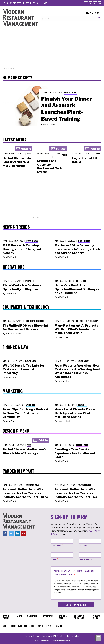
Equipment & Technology (36, 321)
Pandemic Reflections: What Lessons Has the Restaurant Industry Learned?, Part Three (25, 493)
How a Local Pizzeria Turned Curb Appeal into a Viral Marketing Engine (75, 413)
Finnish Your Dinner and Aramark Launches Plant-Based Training (67, 109)
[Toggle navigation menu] (98, 638)
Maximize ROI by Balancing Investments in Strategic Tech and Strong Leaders (77, 249)
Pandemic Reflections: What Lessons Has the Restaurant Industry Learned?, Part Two (76, 493)
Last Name (84, 545)
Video (29, 154)
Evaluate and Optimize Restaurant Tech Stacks (50, 166)
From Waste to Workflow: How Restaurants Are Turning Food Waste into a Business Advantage (77, 371)
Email (54, 559)
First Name (56, 545)
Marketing (30, 405)
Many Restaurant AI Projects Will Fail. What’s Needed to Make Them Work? (76, 329)
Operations (30, 281)
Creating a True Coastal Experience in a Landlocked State (75, 453)
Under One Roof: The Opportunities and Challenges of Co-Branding (77, 289)
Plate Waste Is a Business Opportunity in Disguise (22, 287)
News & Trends (70, 93)
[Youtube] (100, 3)
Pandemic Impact (33, 485)
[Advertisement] (52, 49)
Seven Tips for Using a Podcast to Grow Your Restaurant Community (26, 413)
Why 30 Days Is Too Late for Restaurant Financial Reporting (23, 369)
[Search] (99, 19)
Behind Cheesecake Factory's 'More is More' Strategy (17, 162)
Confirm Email (86, 559)
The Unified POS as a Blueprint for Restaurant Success (25, 327)
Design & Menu (82, 445)
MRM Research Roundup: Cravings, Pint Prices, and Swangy (22, 249)
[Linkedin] (95, 3)
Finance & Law (30, 361)
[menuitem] (5, 3)
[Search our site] (69, 19)
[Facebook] (86, 3)
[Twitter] (91, 3)
